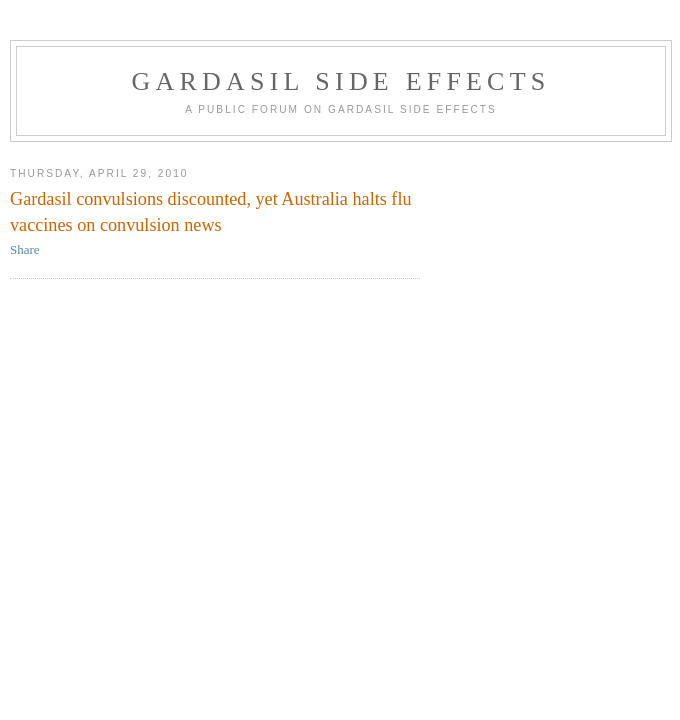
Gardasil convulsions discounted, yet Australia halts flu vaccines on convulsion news (211, 211)
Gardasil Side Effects (341, 81)
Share (25, 249)
